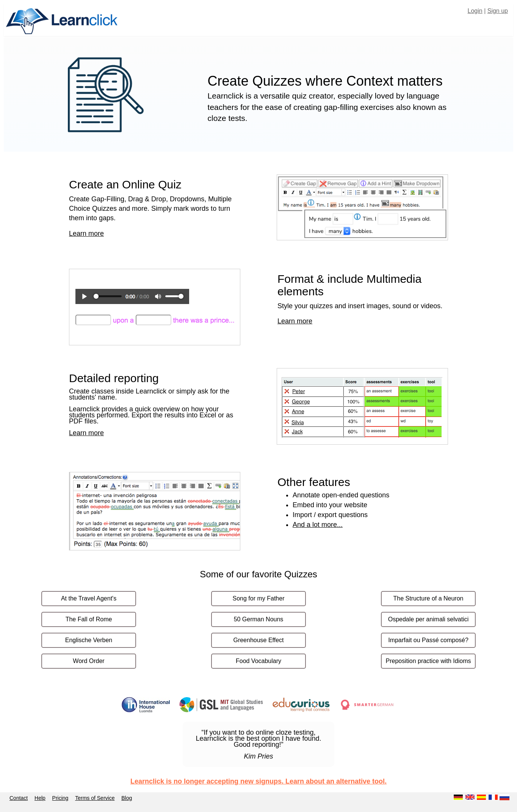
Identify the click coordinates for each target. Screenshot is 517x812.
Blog (127, 798)
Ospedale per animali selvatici (428, 619)
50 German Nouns (259, 619)
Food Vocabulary (258, 661)
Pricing (60, 798)
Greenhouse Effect (258, 640)
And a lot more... (318, 525)
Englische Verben (89, 640)
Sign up (498, 11)
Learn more (86, 234)
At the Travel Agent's (89, 598)
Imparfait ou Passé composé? (428, 640)
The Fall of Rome (89, 619)
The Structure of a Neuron (428, 598)
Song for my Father (259, 598)
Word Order (89, 661)
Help (40, 798)
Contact (19, 798)
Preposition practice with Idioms (428, 661)
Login (475, 11)
